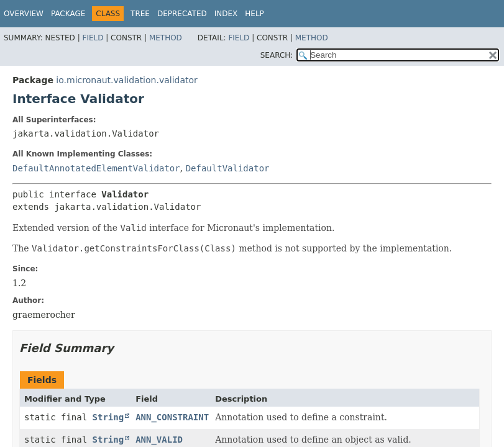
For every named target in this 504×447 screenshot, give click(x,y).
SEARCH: (277, 55)
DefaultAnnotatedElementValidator (96, 168)
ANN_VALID (159, 440)
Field (93, 38)
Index (226, 14)
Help (254, 14)
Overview (24, 14)
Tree (140, 14)
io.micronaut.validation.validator (126, 80)
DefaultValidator (228, 168)
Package (68, 14)
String (108, 417)
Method (166, 38)
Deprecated (182, 14)
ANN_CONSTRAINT (172, 417)
